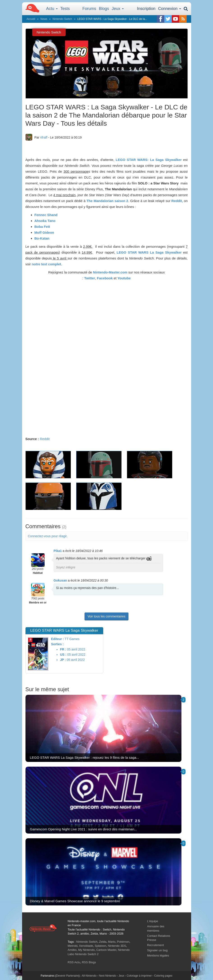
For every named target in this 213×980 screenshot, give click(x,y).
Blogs (104, 9)
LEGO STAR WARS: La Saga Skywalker (149, 160)
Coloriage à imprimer (139, 976)
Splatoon (100, 946)
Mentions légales (158, 955)
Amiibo (72, 950)
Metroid (72, 946)
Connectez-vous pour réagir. (48, 536)
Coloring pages (163, 976)
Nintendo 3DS (117, 946)
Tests (65, 9)
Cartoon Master (106, 950)
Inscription (146, 9)
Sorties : (57, 644)
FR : (63, 649)
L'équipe (153, 921)
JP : (63, 660)
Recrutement (156, 945)
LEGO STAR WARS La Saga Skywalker (149, 252)
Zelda (103, 942)
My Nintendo (86, 950)
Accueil (31, 19)
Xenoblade (86, 946)
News (44, 19)
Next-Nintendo (107, 976)
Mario (112, 942)
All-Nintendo (89, 976)
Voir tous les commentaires (106, 616)
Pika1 (58, 551)
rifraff (44, 137)
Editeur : (57, 639)
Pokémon (123, 942)
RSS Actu (74, 962)
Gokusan (60, 580)
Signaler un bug (157, 950)
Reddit (45, 439)
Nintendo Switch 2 (87, 954)
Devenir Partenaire (67, 976)
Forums (89, 9)
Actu (52, 9)
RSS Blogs (89, 962)
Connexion (169, 9)
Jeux (118, 9)
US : (63, 655)
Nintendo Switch (62, 19)
